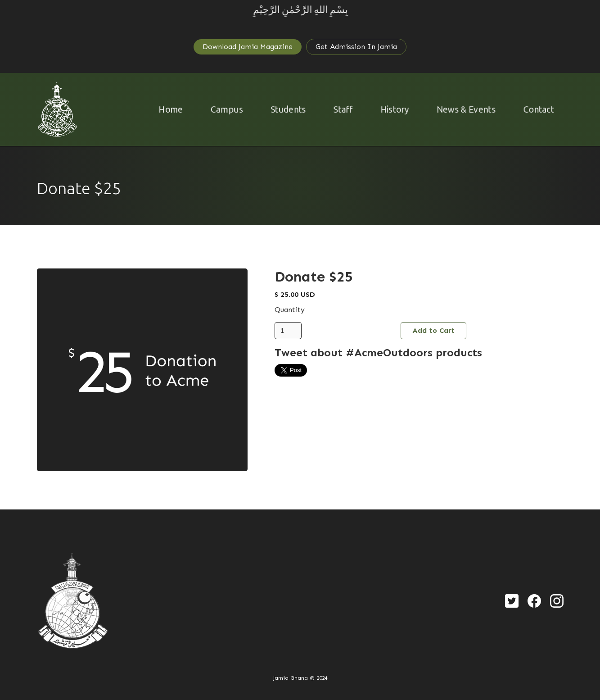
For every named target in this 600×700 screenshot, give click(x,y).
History (395, 109)
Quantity (290, 310)
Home (167, 109)
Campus (224, 109)
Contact (542, 109)
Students (287, 109)
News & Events (468, 109)
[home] (57, 109)
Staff (343, 109)
